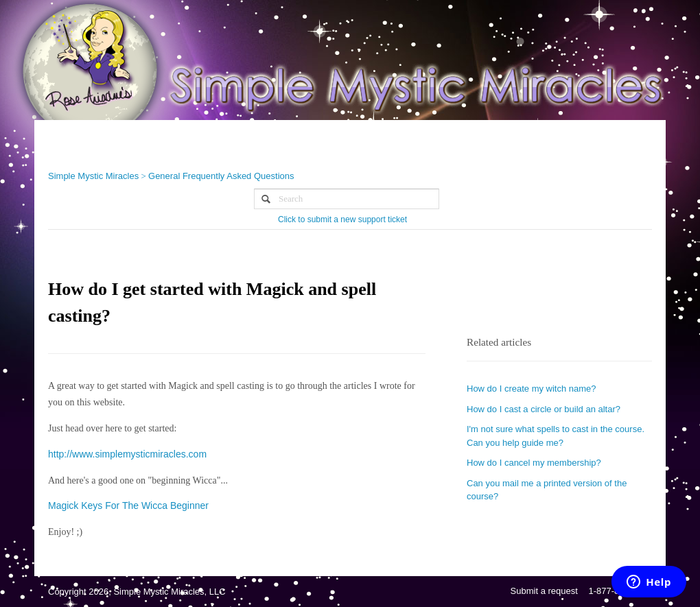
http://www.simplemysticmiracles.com (127, 454)
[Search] (347, 199)
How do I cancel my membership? (534, 463)
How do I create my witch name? (532, 389)
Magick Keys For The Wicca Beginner (128, 505)
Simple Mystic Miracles (93, 176)
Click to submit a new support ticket (342, 219)
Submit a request (544, 591)
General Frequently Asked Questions (221, 176)
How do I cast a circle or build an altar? (544, 409)
